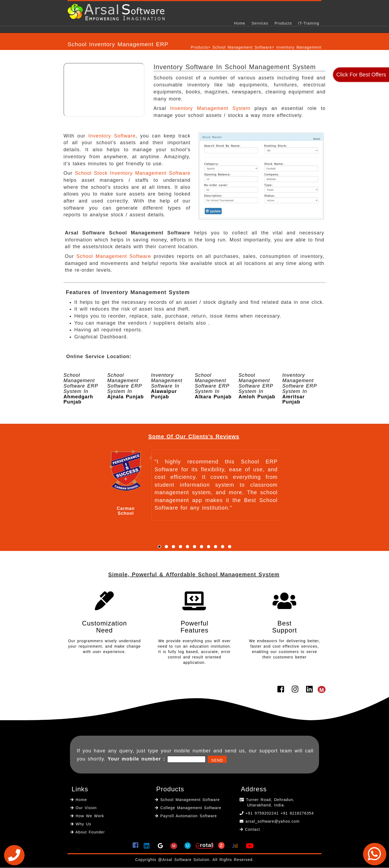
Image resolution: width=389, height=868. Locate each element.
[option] (107, 387)
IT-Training (309, 23)
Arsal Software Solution (186, 860)
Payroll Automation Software (189, 816)
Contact (253, 829)
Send (217, 760)
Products (283, 23)
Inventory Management (299, 47)
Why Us (83, 824)
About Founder (89, 832)
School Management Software (242, 47)
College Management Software (190, 808)
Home (240, 23)
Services (260, 23)
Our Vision (85, 808)
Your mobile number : (136, 759)
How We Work (89, 816)
